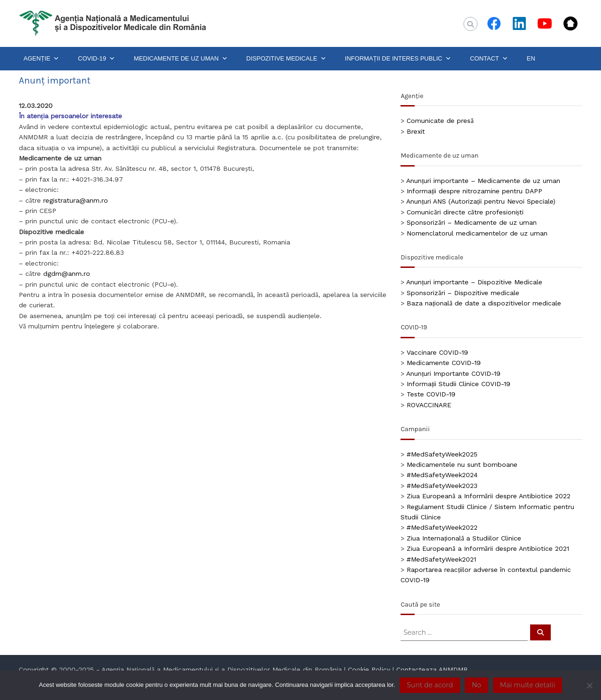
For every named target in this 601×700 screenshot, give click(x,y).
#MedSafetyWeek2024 (442, 475)
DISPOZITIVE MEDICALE (286, 59)
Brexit (416, 131)
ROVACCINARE (429, 405)
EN (531, 58)
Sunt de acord (430, 685)
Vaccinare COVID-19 (437, 352)
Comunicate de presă (440, 121)
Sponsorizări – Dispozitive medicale (463, 293)
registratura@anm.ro (76, 200)
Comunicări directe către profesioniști (465, 212)
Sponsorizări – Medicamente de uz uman (471, 222)
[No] (589, 685)
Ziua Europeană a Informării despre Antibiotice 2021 (488, 548)
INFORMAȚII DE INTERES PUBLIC (398, 59)
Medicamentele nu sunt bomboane (462, 464)
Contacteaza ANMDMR (432, 670)
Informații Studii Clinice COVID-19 (458, 384)
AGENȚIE (41, 59)
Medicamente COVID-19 (444, 363)
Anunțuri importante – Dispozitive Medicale (474, 282)
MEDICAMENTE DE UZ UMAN (181, 59)
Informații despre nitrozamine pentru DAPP (474, 191)
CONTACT (489, 59)
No (477, 685)
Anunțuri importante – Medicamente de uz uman (483, 181)
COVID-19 (96, 59)
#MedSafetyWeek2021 (441, 559)
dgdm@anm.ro (67, 274)
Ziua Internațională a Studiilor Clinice (464, 538)
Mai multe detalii (528, 685)
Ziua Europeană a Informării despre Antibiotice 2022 (488, 496)
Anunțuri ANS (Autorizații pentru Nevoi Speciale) (481, 201)
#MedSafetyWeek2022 (442, 527)
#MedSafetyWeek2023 (442, 486)
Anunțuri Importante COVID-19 (453, 373)
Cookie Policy (369, 670)
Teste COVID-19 (431, 394)
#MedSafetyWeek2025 (442, 454)
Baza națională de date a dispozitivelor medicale (484, 303)
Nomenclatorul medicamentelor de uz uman (477, 233)
